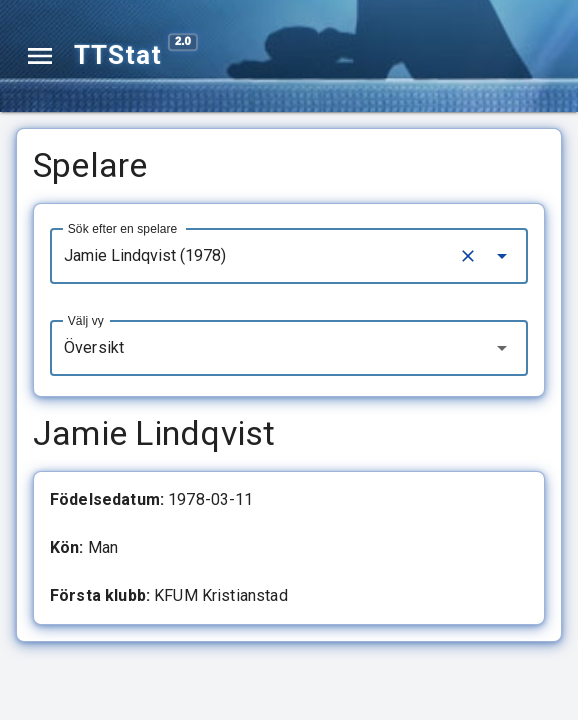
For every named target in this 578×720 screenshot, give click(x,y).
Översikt (94, 347)
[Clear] (468, 256)
